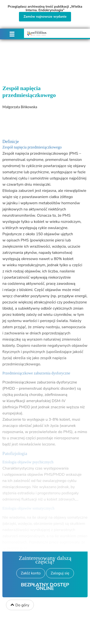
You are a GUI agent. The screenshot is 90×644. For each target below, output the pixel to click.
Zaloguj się (60, 573)
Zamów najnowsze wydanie (45, 17)
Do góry (20, 605)
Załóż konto (31, 573)
